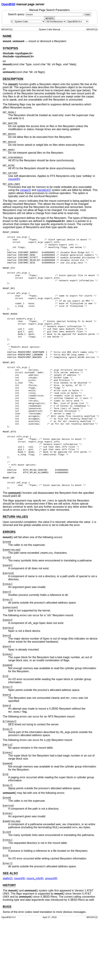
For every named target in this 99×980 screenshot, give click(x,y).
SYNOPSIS (10, 48)
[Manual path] (77, 21)
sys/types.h (24, 53)
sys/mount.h (24, 56)
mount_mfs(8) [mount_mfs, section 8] (35, 920)
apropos (49, 18)
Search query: (46, 14)
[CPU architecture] (56, 21)
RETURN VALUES (15, 558)
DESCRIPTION (13, 79)
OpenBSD (8, 4)
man (88, 14)
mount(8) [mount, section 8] (14, 179)
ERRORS (9, 574)
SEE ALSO (10, 915)
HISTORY (9, 927)
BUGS (7, 948)
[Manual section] (28, 21)
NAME (7, 36)
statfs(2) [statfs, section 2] (8, 920)
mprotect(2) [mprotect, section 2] (44, 190)
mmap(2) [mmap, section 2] (25, 190)
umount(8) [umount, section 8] (51, 920)
